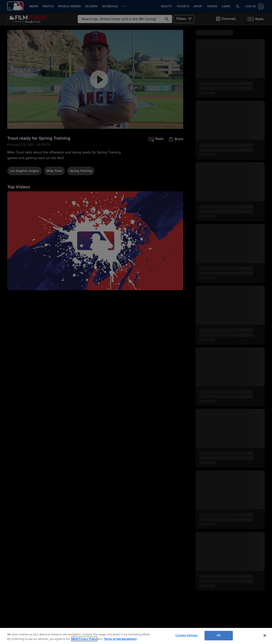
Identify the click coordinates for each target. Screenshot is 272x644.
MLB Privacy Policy (84, 639)
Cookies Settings (186, 635)
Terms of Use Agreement (120, 639)
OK (219, 635)
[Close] (265, 635)
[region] (136, 636)
